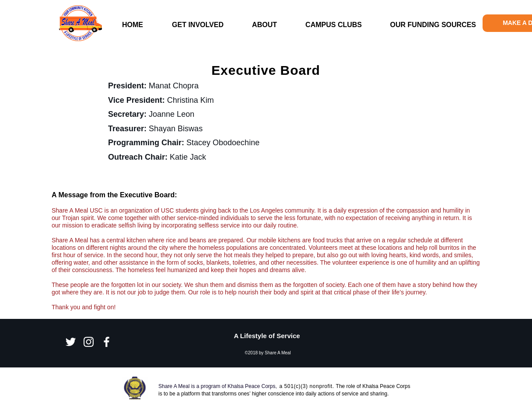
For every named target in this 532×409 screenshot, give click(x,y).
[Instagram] (89, 342)
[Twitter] (71, 342)
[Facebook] (107, 342)
